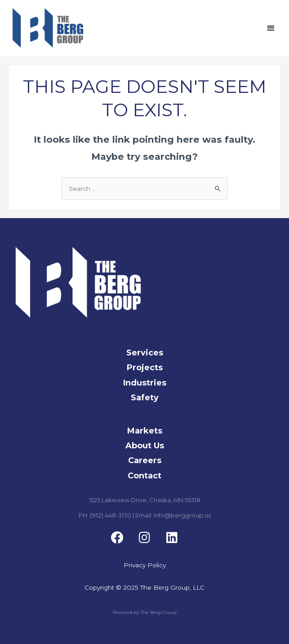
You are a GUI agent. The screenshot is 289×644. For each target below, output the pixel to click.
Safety (145, 398)
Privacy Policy (145, 565)
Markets (145, 431)
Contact (144, 476)
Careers (145, 460)
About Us (145, 446)
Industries (145, 383)
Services (145, 353)
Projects (145, 368)
